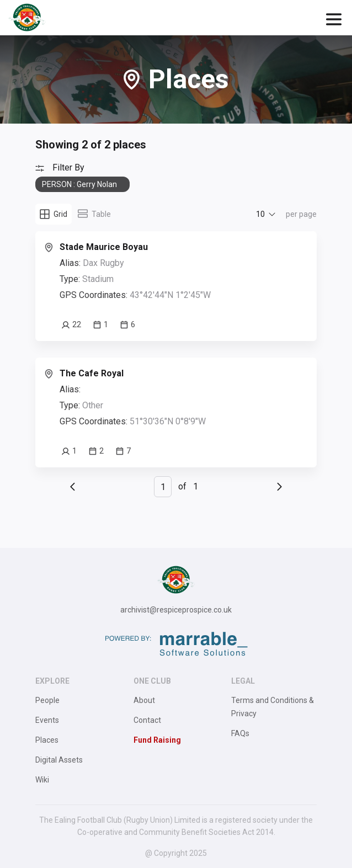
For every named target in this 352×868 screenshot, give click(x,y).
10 (260, 214)
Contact (147, 720)
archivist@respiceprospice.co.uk (176, 610)
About (144, 700)
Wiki (42, 780)
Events (47, 720)
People (47, 700)
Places (47, 740)
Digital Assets (59, 760)
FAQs (240, 733)
